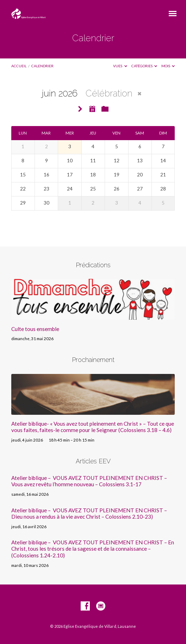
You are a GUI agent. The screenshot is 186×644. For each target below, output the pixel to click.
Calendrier (42, 66)
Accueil (19, 66)
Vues (120, 66)
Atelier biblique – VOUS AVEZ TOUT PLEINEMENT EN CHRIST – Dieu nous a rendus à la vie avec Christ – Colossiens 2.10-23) (89, 513)
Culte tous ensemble (35, 329)
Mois (168, 66)
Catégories (144, 66)
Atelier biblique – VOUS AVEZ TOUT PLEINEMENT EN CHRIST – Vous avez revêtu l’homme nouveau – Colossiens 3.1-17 (89, 481)
